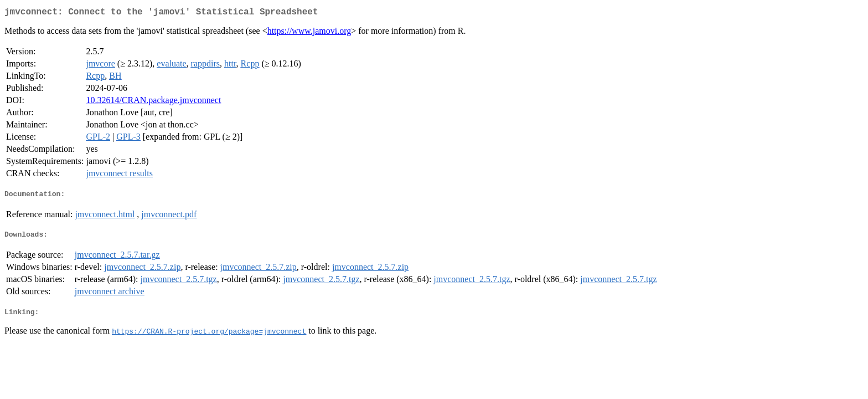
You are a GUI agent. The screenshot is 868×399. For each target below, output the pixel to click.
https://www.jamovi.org (309, 33)
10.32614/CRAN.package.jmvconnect (153, 102)
